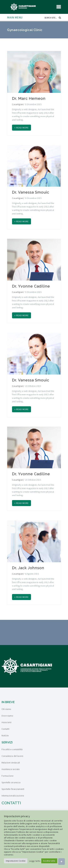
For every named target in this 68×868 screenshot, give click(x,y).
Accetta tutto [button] (49, 861)
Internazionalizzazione (13, 796)
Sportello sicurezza (11, 782)
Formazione (7, 776)
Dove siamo (7, 716)
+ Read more (22, 128)
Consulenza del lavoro (12, 756)
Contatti (5, 729)
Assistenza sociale (11, 769)
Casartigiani (18, 104)
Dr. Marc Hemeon (29, 98)
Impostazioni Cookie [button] (16, 861)
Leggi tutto (35, 861)
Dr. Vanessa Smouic (31, 192)
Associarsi (6, 722)
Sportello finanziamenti (13, 789)
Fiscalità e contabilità (12, 749)
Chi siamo (6, 709)
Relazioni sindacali (11, 763)
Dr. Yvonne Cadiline (31, 286)
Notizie (5, 736)
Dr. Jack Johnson (28, 568)
